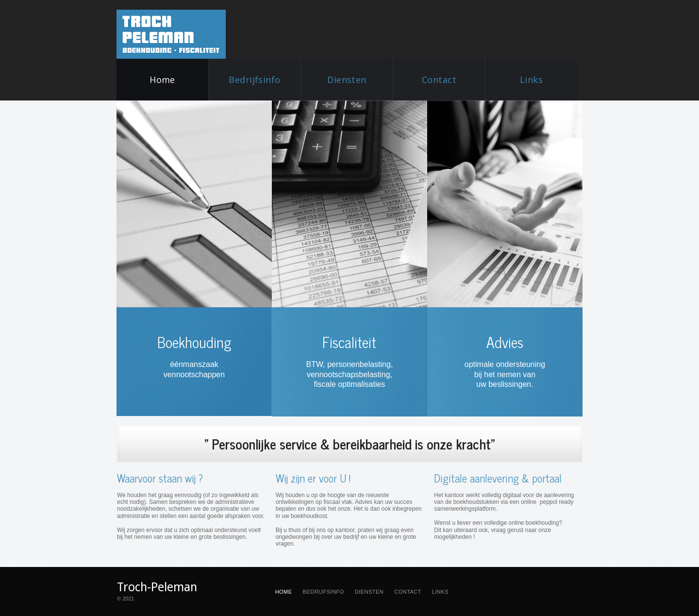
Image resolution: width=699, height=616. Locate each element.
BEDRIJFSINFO (324, 592)
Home (162, 80)
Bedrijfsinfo (255, 80)
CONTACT (408, 592)
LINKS (440, 592)
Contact (439, 80)
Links (531, 80)
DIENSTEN (369, 592)
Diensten (347, 80)
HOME (284, 592)
